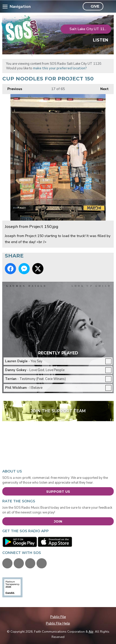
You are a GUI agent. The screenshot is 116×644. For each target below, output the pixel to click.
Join (58, 521)
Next (102, 88)
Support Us (58, 491)
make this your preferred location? (60, 68)
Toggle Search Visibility (109, 7)
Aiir (91, 632)
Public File (58, 617)
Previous (12, 88)
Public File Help (58, 624)
